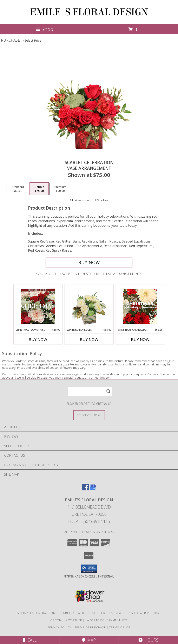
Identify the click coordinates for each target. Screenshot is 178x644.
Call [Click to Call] (30, 640)
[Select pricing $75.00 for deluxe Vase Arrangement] (39, 189)
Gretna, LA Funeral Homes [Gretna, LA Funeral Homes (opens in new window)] (38, 613)
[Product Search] (90, 391)
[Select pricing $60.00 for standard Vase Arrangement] (18, 189)
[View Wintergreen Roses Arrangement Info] (89, 306)
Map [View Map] (89, 640)
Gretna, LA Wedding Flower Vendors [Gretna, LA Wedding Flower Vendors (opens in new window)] (131, 613)
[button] (89, 569)
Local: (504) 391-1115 (89, 521)
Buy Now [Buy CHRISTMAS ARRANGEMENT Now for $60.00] (140, 339)
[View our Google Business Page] (93, 489)
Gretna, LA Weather (66, 620)
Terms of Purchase (90, 627)
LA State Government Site (107, 620)
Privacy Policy (59, 627)
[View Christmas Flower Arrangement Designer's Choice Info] (38, 306)
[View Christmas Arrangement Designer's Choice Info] (140, 306)
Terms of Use (120, 627)
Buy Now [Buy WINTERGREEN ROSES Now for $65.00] (89, 339)
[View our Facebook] (85, 489)
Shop (45, 29)
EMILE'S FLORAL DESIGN (89, 12)
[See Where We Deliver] (89, 415)
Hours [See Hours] (148, 640)
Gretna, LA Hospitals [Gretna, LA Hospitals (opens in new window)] (80, 613)
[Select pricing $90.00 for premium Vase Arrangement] (60, 189)
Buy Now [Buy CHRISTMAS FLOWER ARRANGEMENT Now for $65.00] (38, 339)
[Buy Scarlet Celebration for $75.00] (89, 262)
